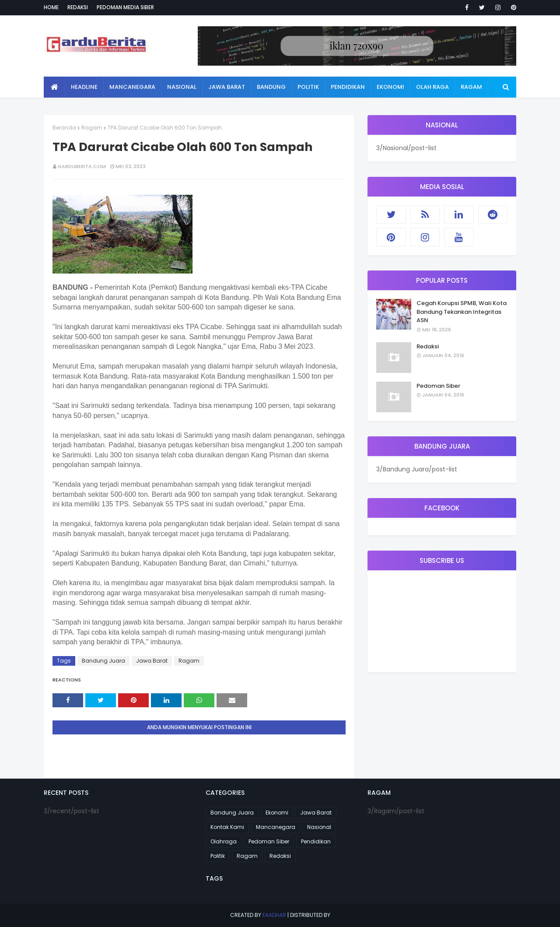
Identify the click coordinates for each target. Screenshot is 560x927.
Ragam (92, 128)
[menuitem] (54, 87)
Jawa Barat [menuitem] (227, 87)
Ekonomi (277, 813)
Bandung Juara (103, 661)
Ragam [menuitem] (471, 87)
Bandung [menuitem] (271, 87)
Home (51, 7)
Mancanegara (276, 827)
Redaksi (78, 7)
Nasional (319, 827)
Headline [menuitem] (84, 87)
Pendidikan (316, 841)
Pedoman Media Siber (125, 7)
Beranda (64, 128)
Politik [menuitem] (308, 87)
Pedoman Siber (438, 386)
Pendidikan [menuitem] (348, 87)
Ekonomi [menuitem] (390, 87)
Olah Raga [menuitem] (432, 87)
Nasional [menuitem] (182, 87)
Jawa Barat (152, 661)
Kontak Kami (227, 827)
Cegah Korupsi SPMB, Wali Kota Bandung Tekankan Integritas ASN (462, 312)
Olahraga (224, 841)
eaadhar (274, 915)
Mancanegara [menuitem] (132, 87)
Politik (218, 856)
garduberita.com (82, 166)
